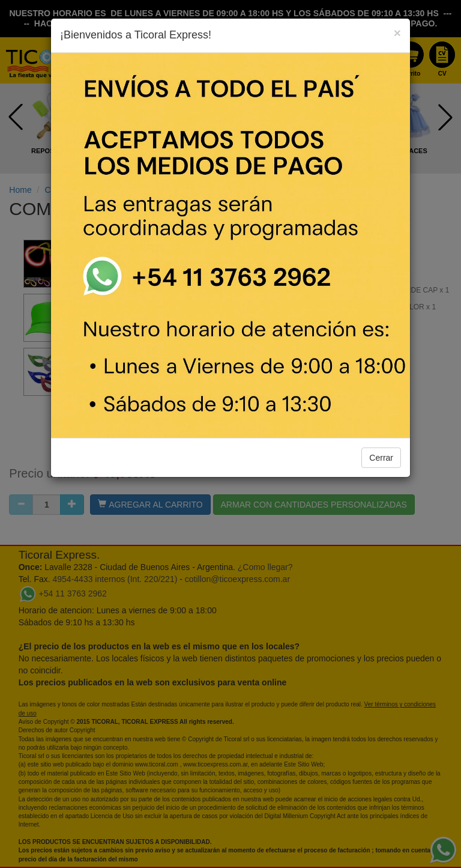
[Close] (397, 33)
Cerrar (381, 458)
